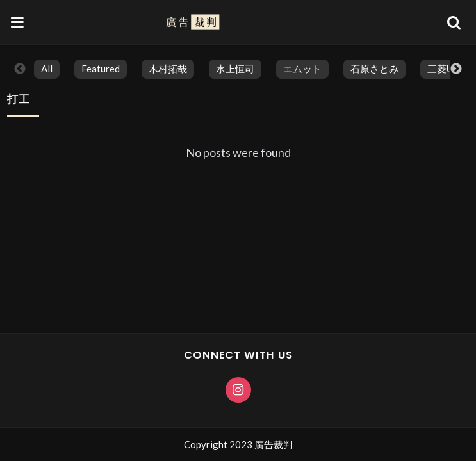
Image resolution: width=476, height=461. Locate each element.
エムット (302, 69)
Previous (20, 69)
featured (101, 69)
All (47, 69)
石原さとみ (374, 69)
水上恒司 (235, 69)
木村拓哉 (168, 69)
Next (456, 69)
